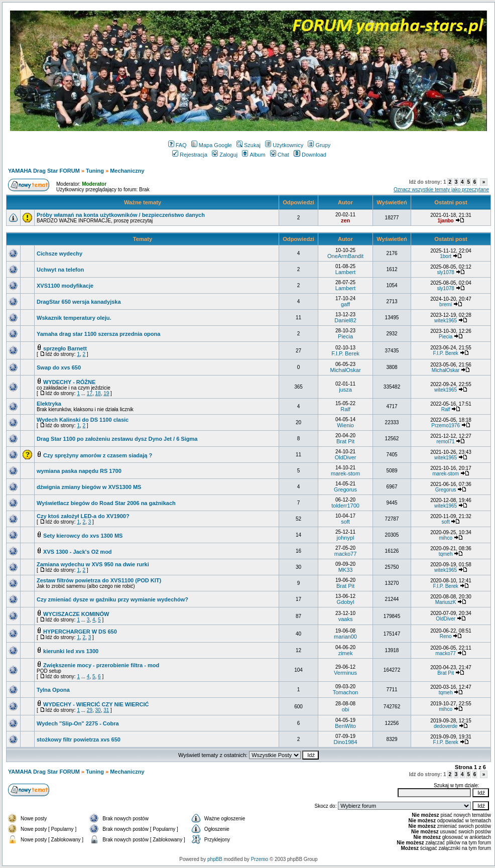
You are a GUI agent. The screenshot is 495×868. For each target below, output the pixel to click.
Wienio (345, 425)
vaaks (346, 619)
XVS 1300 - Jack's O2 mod (78, 552)
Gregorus (345, 489)
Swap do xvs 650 (59, 367)
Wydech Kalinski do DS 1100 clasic (83, 420)
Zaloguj (225, 155)
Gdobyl (346, 602)
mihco (446, 538)
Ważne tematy (143, 202)
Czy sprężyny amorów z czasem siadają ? (98, 455)
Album (254, 155)
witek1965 (446, 321)
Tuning (95, 171)
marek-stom (345, 473)
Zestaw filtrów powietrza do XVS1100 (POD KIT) (99, 580)
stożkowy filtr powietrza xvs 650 (79, 739)
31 (106, 710)
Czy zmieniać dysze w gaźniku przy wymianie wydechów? (112, 599)
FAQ (177, 145)
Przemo (260, 859)
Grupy (319, 145)
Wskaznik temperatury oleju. (74, 318)
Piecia (345, 336)
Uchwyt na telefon (60, 270)
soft (345, 522)
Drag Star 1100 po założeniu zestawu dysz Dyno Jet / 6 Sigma (117, 439)
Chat (280, 155)
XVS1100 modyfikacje (65, 286)
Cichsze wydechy (59, 254)
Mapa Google (212, 145)
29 (90, 710)
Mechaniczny (127, 171)
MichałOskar (345, 370)
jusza (345, 390)
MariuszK (446, 602)
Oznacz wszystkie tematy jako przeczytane (441, 190)
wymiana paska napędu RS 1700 (79, 471)
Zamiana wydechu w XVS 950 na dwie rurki (93, 564)
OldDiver (346, 457)
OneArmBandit (345, 256)
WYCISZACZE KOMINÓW (76, 614)
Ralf (345, 409)
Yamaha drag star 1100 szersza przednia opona (98, 334)
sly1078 (445, 272)
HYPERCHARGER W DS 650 (80, 632)
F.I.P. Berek (345, 353)
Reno (446, 636)
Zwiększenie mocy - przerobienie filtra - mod (101, 665)
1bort (446, 256)
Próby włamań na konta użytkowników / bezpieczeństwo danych (121, 215)
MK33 (346, 570)
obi (346, 709)
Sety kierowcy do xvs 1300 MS (83, 536)
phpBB (215, 859)
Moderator (94, 184)
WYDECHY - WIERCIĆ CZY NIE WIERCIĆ (96, 704)
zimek (346, 653)
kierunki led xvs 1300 (71, 651)
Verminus (345, 673)
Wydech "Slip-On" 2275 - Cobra (78, 723)
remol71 (446, 442)
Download (310, 155)
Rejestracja (190, 155)
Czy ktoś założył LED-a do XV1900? (83, 516)
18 (98, 393)
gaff (345, 304)
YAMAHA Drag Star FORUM (44, 171)
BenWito (345, 726)
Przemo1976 (446, 425)
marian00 (345, 637)
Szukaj (249, 145)
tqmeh (446, 554)
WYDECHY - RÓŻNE (69, 382)
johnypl (346, 538)
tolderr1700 (345, 506)
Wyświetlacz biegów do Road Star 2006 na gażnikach (106, 503)
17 (90, 393)
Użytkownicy (284, 145)
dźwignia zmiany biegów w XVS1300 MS (89, 487)
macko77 (346, 554)
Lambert (345, 272)
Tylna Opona (53, 690)
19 (106, 393)
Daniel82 (345, 320)
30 (98, 710)
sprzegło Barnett (65, 348)
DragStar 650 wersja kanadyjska (79, 302)
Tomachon (346, 692)
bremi (446, 304)
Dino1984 (346, 742)
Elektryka (49, 404)
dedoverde (446, 726)
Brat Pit (345, 441)
